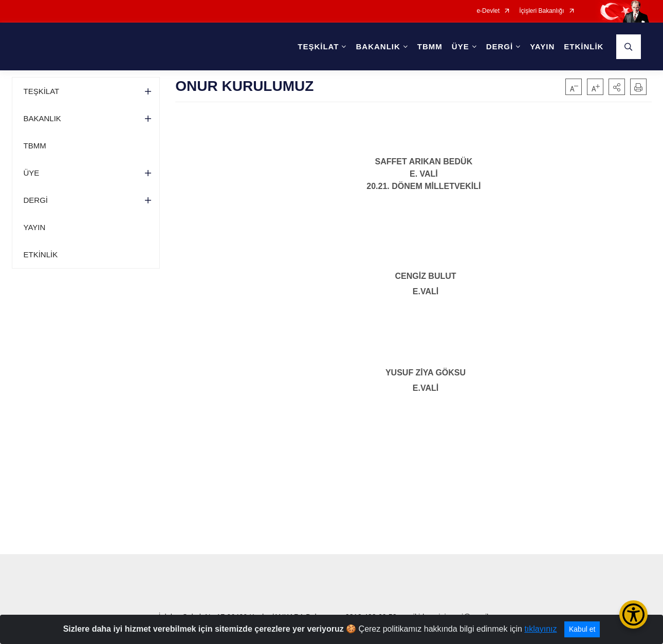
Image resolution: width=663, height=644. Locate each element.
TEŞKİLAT (42, 91)
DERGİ (36, 200)
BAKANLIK (42, 118)
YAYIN (542, 46)
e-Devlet (488, 11)
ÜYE (32, 173)
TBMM (430, 46)
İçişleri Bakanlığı (541, 11)
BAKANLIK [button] (378, 46)
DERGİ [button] (500, 46)
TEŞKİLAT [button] (318, 46)
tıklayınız (540, 629)
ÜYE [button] (461, 46)
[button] (617, 87)
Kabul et (582, 629)
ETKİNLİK (584, 46)
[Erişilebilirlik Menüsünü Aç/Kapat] (633, 614)
